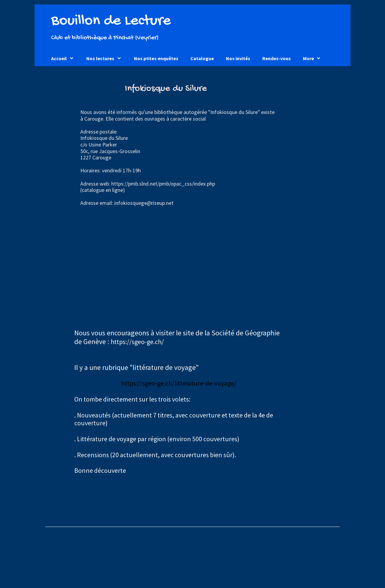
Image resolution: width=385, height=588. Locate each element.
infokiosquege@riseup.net (144, 203)
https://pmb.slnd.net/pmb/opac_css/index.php (163, 184)
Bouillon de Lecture (111, 21)
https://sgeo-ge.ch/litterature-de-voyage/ (179, 383)
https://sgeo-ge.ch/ (137, 342)
